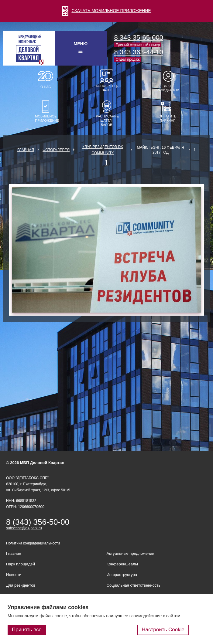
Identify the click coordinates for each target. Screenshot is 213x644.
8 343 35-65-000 (139, 37)
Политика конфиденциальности (33, 543)
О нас (46, 87)
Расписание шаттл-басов (107, 120)
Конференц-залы (107, 88)
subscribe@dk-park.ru (24, 528)
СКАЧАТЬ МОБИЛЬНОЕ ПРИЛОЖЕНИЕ (106, 11)
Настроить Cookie (163, 630)
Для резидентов (167, 88)
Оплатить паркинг (167, 118)
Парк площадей (21, 564)
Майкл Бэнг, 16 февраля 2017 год (161, 150)
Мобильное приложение (46, 118)
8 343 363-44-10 (139, 52)
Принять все (27, 630)
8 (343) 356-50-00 (38, 522)
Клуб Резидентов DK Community (103, 150)
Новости (14, 575)
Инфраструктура (122, 575)
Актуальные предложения (131, 553)
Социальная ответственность (134, 585)
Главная (26, 150)
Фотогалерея (56, 150)
